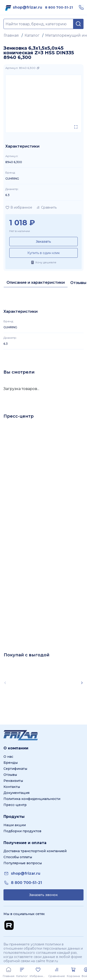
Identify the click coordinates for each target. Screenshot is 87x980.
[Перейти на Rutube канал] (9, 925)
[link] (27, 7)
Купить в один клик (44, 253)
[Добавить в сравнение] (46, 207)
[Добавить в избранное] (19, 207)
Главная (11, 35)
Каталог (32, 35)
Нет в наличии (20, 231)
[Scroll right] (82, 683)
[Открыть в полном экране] (76, 127)
